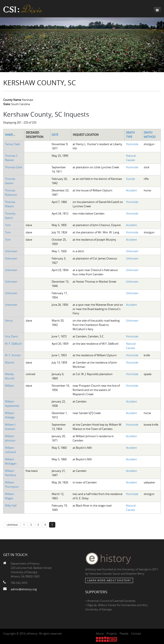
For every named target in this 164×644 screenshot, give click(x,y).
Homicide (132, 144)
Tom (8, 225)
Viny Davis (11, 336)
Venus (9, 321)
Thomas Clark (14, 167)
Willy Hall (11, 505)
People (124, 634)
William (10, 386)
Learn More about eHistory (109, 580)
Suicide (130, 179)
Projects (112, 634)
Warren (10, 362)
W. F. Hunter (13, 355)
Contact (136, 634)
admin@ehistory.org (24, 589)
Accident (131, 190)
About (100, 634)
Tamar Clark (12, 144)
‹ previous (12, 525)
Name (10, 135)
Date (55, 135)
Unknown (11, 251)
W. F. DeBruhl (13, 344)
